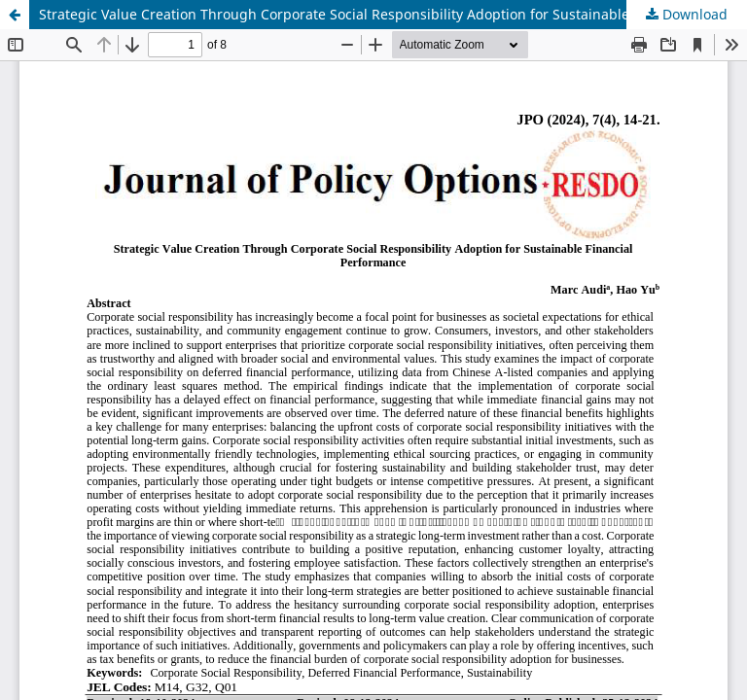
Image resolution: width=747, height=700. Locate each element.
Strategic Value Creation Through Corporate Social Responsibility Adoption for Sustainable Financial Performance (393, 14)
